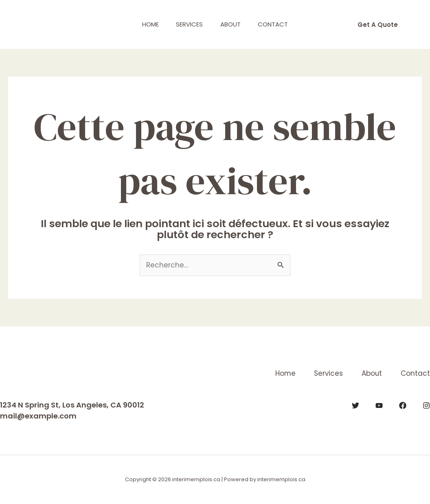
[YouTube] (379, 405)
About (232, 24)
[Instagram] (426, 405)
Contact (278, 24)
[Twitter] (355, 405)
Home (146, 24)
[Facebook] (403, 405)
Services (188, 24)
